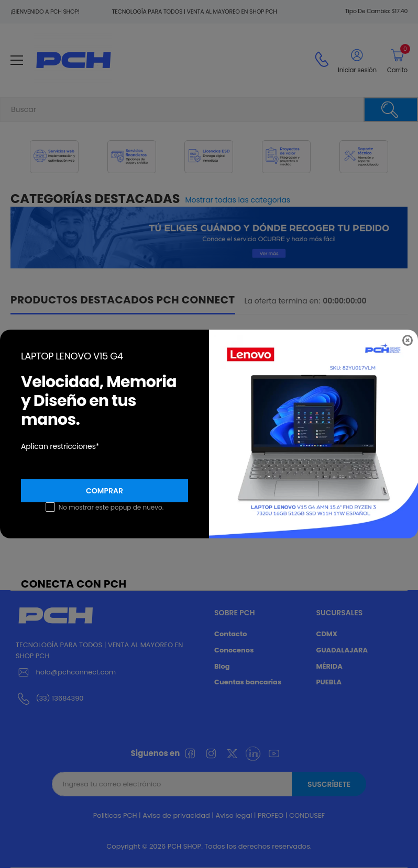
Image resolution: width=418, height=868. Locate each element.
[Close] (408, 340)
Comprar (104, 491)
